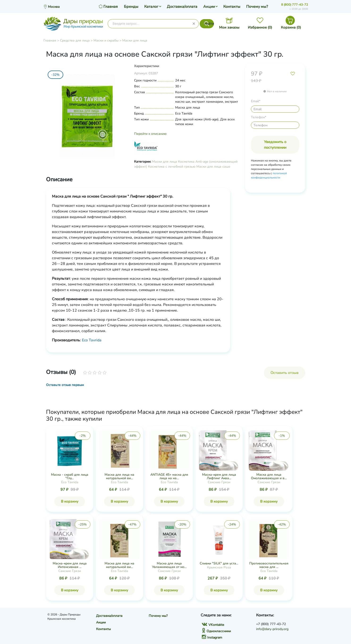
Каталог (151, 7)
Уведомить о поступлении (275, 145)
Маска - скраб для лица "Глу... (70, 476)
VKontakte (213, 625)
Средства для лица (75, 40)
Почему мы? (257, 7)
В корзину (70, 501)
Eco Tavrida (92, 340)
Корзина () (291, 27)
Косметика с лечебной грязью (172, 167)
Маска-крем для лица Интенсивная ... (70, 565)
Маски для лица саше (213, 167)
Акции (209, 7)
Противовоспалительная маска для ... (269, 565)
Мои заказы (229, 27)
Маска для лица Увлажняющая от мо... (169, 565)
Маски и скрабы (106, 40)
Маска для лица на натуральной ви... (119, 476)
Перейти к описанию (150, 134)
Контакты (232, 7)
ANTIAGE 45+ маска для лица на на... (169, 476)
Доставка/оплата (182, 7)
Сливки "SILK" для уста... (219, 563)
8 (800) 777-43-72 (295, 5)
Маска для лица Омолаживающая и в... (269, 476)
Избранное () (260, 27)
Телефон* (259, 117)
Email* (256, 101)
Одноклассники (216, 631)
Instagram (212, 638)
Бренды (131, 7)
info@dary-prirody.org (272, 629)
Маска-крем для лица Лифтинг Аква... (219, 476)
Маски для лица (135, 40)
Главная (50, 40)
